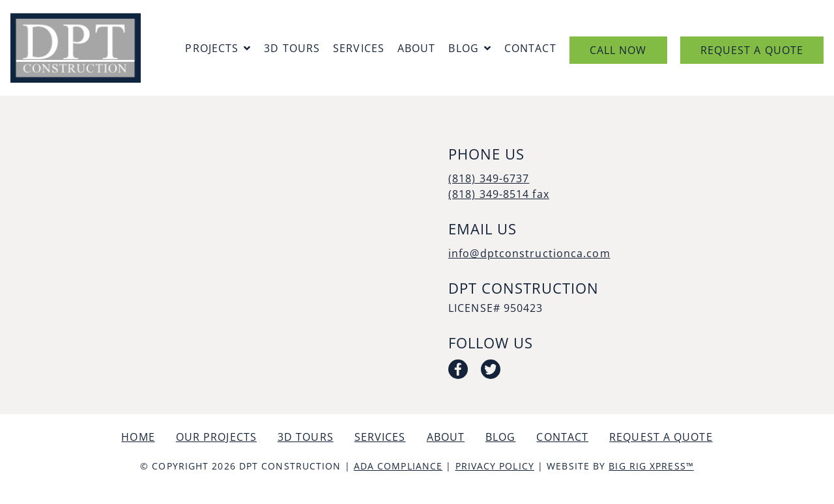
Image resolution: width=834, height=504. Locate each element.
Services (359, 48)
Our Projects (216, 437)
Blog (463, 48)
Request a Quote (752, 50)
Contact (530, 48)
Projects (212, 48)
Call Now (618, 50)
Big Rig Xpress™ (651, 466)
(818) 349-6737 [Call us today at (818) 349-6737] (489, 178)
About (417, 48)
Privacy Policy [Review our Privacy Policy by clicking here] (495, 466)
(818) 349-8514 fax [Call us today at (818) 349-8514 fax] (499, 194)
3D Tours (292, 48)
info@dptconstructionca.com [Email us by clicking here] (529, 253)
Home (138, 437)
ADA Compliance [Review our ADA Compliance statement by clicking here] (398, 466)
